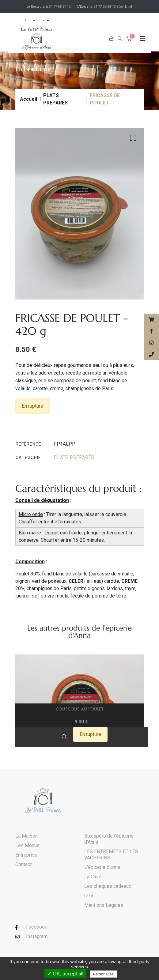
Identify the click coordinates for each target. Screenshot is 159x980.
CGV (89, 896)
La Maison (26, 836)
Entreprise (26, 855)
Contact (127, 7)
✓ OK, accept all (65, 974)
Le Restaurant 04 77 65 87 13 (48, 7)
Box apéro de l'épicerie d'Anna (109, 839)
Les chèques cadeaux (108, 886)
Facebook (37, 927)
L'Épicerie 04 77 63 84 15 (97, 7)
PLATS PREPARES (55, 99)
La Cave (93, 877)
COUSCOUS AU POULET (79, 709)
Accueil (28, 99)
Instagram (37, 937)
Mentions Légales (104, 905)
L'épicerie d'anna (102, 867)
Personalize (103, 974)
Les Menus (27, 846)
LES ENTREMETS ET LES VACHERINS (111, 855)
